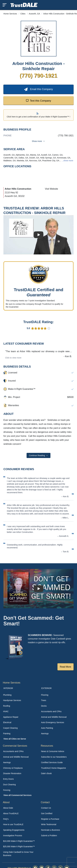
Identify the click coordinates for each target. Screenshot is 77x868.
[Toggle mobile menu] (5, 5)
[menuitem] (20, 695)
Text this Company (39, 101)
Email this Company (38, 89)
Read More (65, 667)
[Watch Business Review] (39, 235)
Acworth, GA (35, 14)
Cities (23, 14)
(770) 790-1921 (38, 76)
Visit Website (51, 189)
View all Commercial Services (17, 795)
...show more (67, 161)
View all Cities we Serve (15, 739)
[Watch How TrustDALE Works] (39, 589)
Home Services (10, 14)
